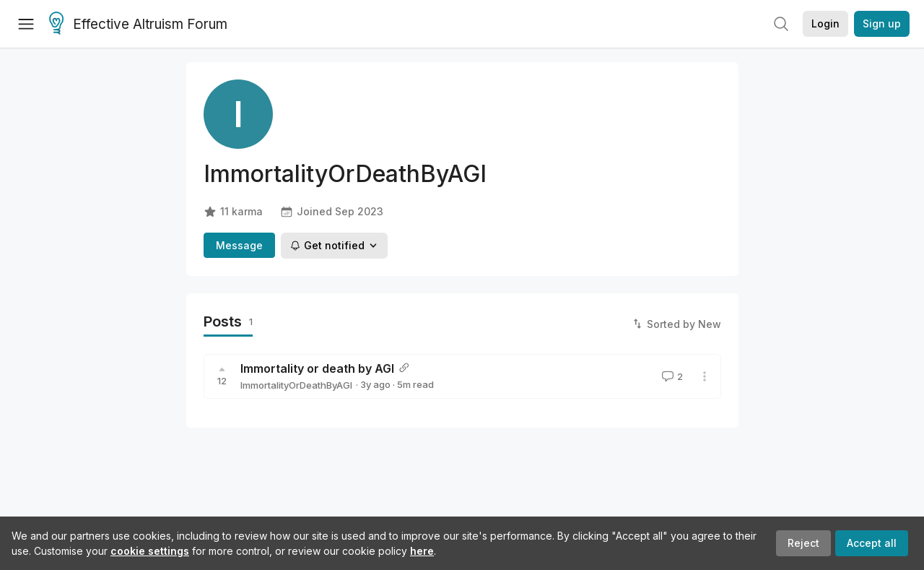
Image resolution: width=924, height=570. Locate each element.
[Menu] (26, 24)
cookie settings (150, 551)
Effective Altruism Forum (138, 25)
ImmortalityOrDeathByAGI (296, 385)
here (422, 551)
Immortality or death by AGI (317, 368)
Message (239, 245)
